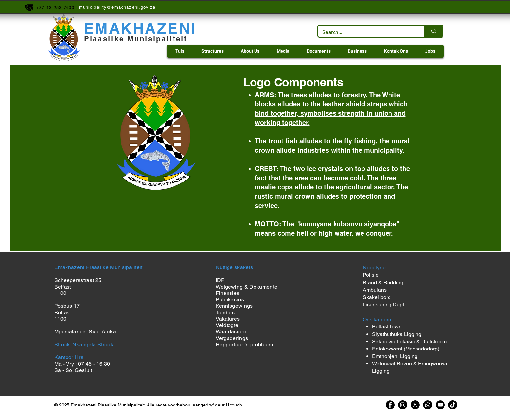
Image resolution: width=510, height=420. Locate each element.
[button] (213, 51)
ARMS (264, 95)
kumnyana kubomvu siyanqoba (348, 224)
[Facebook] (390, 405)
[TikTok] (453, 405)
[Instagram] (403, 405)
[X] (415, 405)
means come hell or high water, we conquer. (324, 233)
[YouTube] (440, 405)
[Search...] (366, 32)
